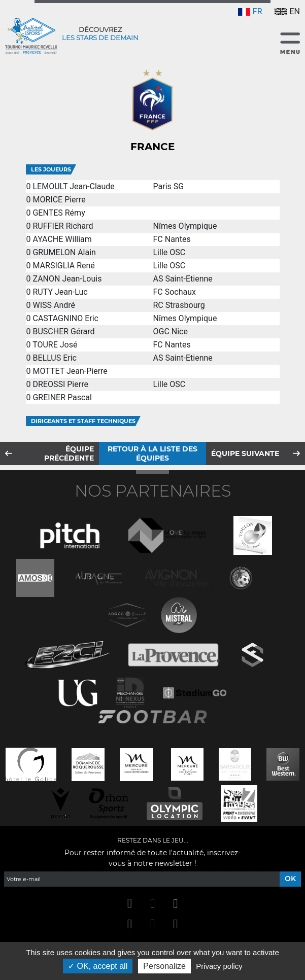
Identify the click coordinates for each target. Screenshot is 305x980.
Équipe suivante (245, 453)
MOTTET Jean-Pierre (70, 371)
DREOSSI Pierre (60, 384)
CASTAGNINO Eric (65, 318)
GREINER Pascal (62, 397)
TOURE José (55, 345)
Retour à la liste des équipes (152, 453)
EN (287, 11)
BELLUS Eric (55, 358)
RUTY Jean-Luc (60, 292)
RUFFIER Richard (63, 226)
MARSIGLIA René (63, 266)
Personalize (164, 966)
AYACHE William (62, 239)
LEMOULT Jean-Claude (73, 186)
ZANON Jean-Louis (67, 279)
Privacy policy (219, 966)
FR (250, 11)
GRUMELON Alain (64, 252)
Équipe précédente (69, 453)
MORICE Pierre (59, 200)
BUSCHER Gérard (63, 331)
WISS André (54, 305)
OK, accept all (98, 966)
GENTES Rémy (59, 213)
